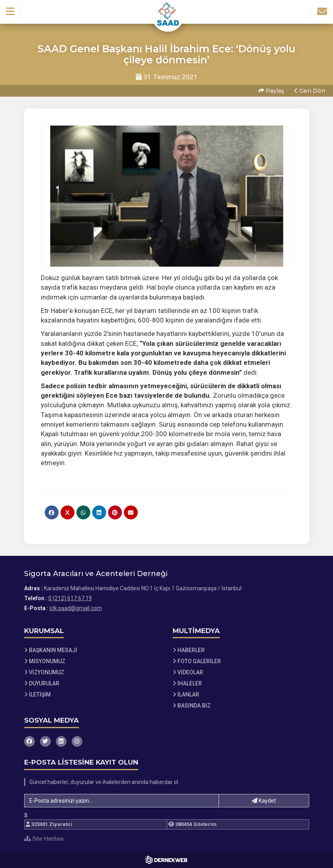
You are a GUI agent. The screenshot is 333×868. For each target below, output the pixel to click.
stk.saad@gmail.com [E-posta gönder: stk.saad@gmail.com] (76, 608)
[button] (10, 11)
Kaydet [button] (264, 801)
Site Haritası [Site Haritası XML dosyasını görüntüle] (44, 839)
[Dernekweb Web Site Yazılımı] (166, 860)
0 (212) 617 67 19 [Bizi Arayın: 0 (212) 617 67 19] (70, 598)
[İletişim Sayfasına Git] (322, 11)
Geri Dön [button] (310, 91)
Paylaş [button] (271, 91)
